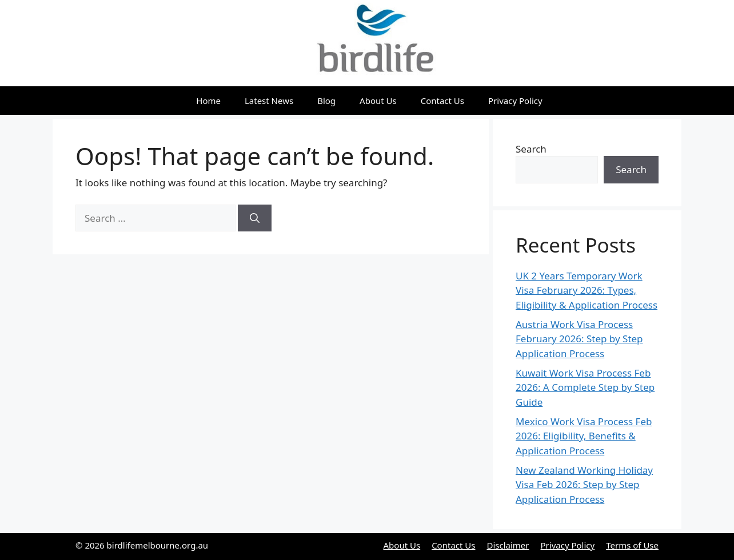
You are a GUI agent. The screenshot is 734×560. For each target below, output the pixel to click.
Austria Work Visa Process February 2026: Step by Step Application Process (579, 339)
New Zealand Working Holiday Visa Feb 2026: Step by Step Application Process (584, 485)
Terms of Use (632, 545)
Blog (326, 101)
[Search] (255, 218)
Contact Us (442, 101)
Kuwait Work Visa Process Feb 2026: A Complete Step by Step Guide (585, 387)
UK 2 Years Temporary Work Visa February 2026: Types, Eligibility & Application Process (587, 290)
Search (531, 149)
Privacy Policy (515, 101)
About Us (378, 101)
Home (208, 101)
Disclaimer (508, 545)
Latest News (269, 101)
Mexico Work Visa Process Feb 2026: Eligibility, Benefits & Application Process (584, 436)
